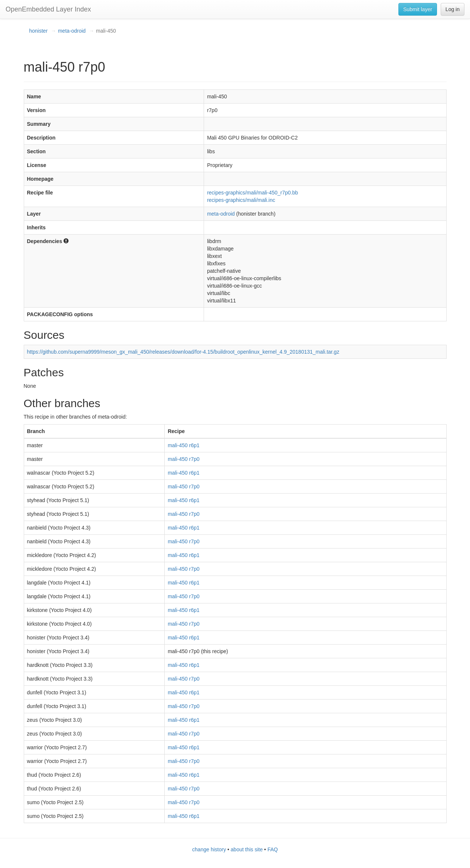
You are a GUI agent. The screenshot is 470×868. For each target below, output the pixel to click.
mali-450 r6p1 (184, 445)
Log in (453, 9)
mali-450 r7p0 (184, 459)
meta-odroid (72, 31)
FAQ (273, 849)
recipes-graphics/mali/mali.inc (241, 200)
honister (39, 31)
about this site (247, 849)
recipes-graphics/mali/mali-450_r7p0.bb (252, 193)
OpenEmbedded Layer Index (48, 9)
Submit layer (418, 9)
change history (209, 849)
